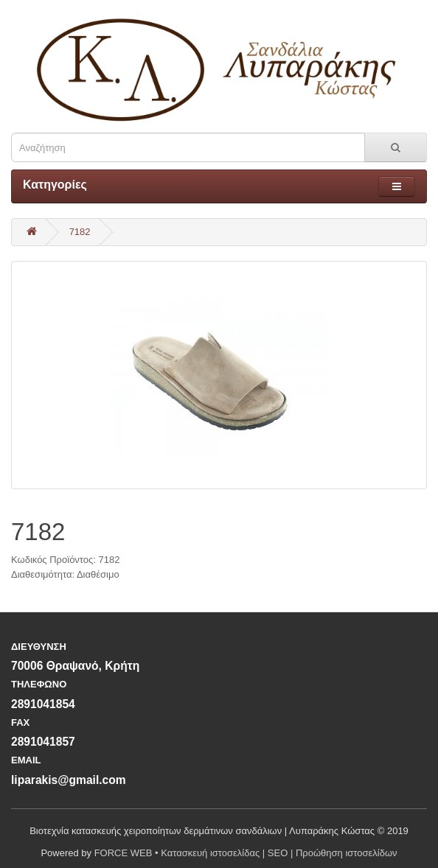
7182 (80, 232)
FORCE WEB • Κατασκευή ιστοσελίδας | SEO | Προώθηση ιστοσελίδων (246, 853)
